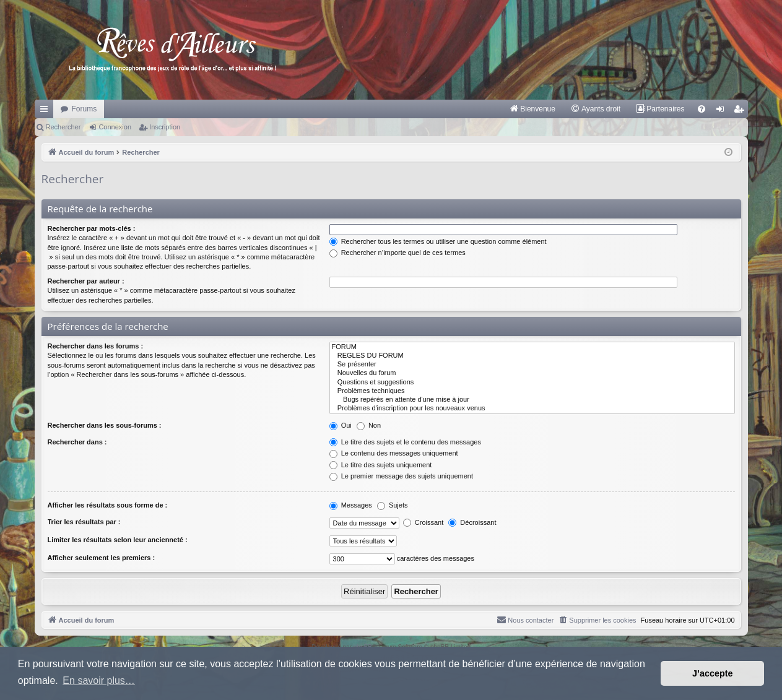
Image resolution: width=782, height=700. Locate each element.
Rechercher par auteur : (86, 281)
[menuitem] (532, 109)
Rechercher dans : (77, 442)
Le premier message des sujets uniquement (401, 476)
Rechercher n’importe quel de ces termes (398, 253)
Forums (85, 109)
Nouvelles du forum (532, 373)
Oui (341, 425)
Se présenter (532, 365)
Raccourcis (46, 111)
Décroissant (472, 522)
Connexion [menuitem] (722, 111)
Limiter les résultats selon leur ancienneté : (118, 540)
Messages (351, 505)
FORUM (532, 347)
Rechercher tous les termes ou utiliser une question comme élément (438, 241)
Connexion (115, 127)
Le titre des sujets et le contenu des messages (405, 442)
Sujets (393, 505)
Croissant (424, 522)
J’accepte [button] (713, 673)
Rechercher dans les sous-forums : (105, 425)
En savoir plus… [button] (99, 681)
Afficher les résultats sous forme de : (108, 505)
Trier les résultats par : (84, 522)
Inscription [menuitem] (741, 111)
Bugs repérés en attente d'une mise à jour (532, 400)
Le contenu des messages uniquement (394, 453)
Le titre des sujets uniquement (381, 465)
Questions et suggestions (532, 382)
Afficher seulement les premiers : (102, 558)
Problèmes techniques (532, 391)
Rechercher (63, 127)
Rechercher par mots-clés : (92, 228)
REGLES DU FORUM (532, 356)
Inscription (165, 127)
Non (369, 425)
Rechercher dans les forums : (96, 346)
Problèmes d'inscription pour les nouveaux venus (532, 408)
